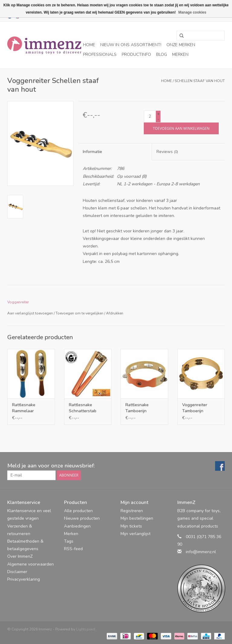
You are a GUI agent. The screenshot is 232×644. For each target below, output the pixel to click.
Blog (162, 54)
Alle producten (78, 511)
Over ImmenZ (20, 556)
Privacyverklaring (24, 579)
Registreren (132, 511)
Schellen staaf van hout (200, 81)
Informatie (92, 152)
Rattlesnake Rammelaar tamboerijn (24, 408)
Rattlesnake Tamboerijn (137, 408)
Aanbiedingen (77, 526)
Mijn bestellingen (137, 518)
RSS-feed (73, 549)
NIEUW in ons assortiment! (131, 45)
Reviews (167, 152)
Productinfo (136, 54)
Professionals (100, 54)
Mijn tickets (131, 526)
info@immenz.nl (201, 552)
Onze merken (181, 45)
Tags (69, 541)
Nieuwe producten (82, 518)
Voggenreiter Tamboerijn (195, 408)
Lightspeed (86, 629)
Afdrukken (115, 313)
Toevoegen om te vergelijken (80, 313)
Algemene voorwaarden (31, 564)
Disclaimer (17, 572)
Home (89, 45)
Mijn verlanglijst (135, 534)
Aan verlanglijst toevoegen (30, 313)
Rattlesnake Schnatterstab (83, 408)
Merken (180, 54)
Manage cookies (192, 12)
